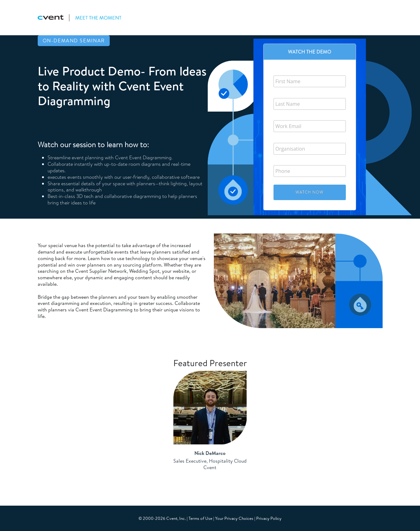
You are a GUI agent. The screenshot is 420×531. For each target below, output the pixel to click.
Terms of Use (200, 518)
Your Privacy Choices (234, 518)
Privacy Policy (269, 518)
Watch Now (310, 192)
